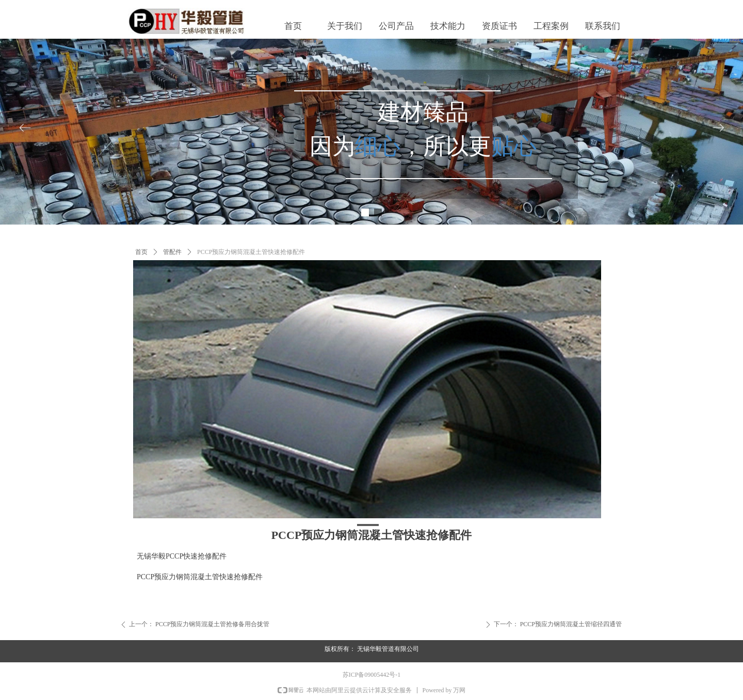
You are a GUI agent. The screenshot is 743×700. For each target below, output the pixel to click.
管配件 (172, 252)
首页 (141, 252)
